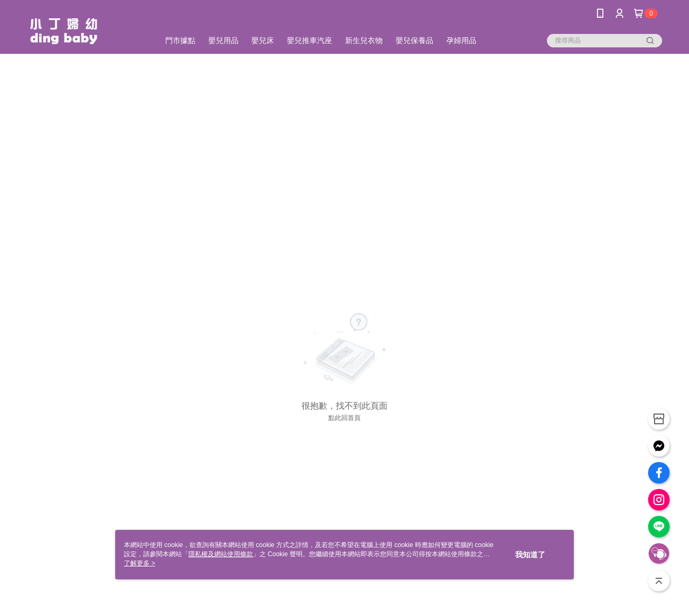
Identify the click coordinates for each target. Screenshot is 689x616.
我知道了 (530, 555)
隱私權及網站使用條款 (221, 554)
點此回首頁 (344, 418)
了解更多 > (139, 563)
